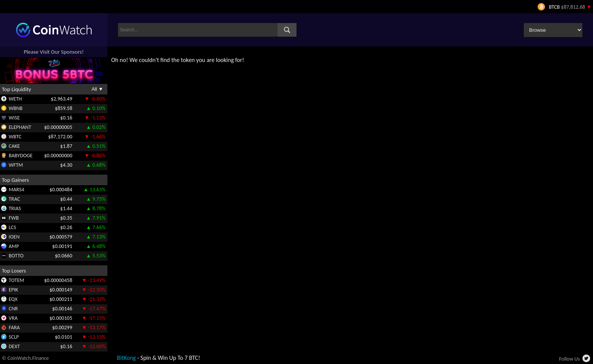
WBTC (15, 137)
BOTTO (16, 256)
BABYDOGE (21, 156)
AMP (14, 246)
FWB (14, 218)
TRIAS (15, 208)
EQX (13, 299)
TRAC (14, 199)
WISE (14, 118)
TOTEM (16, 280)
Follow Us (569, 359)
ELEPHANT (20, 127)
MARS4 (16, 190)
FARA (14, 328)
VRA (13, 318)
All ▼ (97, 89)
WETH (15, 99)
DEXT (14, 346)
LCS (12, 227)
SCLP (14, 337)
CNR (13, 309)
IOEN (14, 237)
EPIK (13, 290)
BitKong (126, 358)
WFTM (16, 165)
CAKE (14, 146)
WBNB (16, 108)
